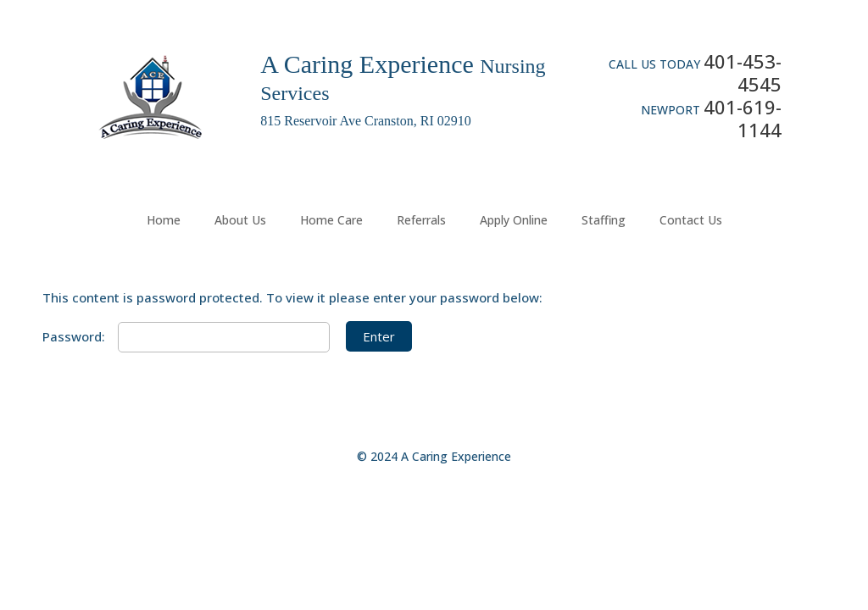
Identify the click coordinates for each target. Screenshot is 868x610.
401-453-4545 (743, 72)
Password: (186, 336)
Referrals (421, 220)
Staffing (604, 220)
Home (164, 220)
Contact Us (691, 220)
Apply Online (514, 220)
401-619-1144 (743, 118)
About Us (240, 220)
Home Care (331, 220)
